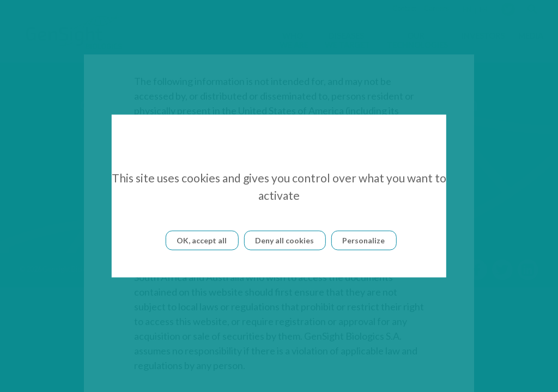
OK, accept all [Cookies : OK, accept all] (202, 240)
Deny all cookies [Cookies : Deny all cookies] (284, 240)
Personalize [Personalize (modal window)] (363, 240)
